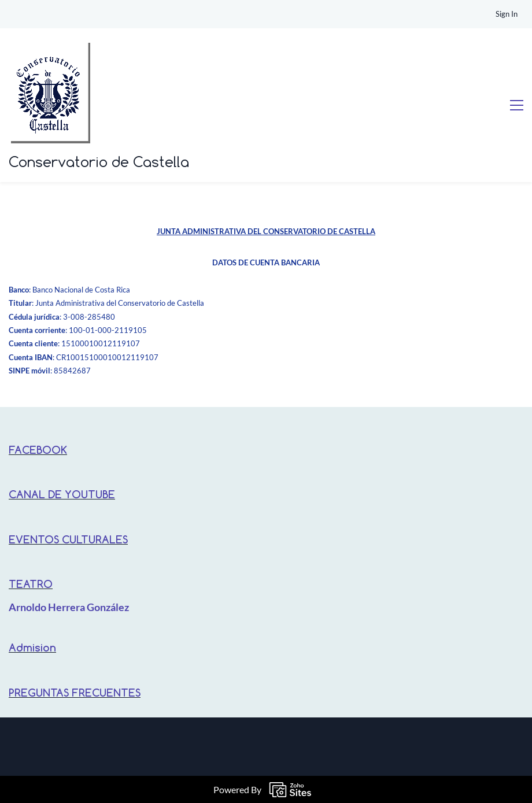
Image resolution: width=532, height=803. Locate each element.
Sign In (507, 14)
